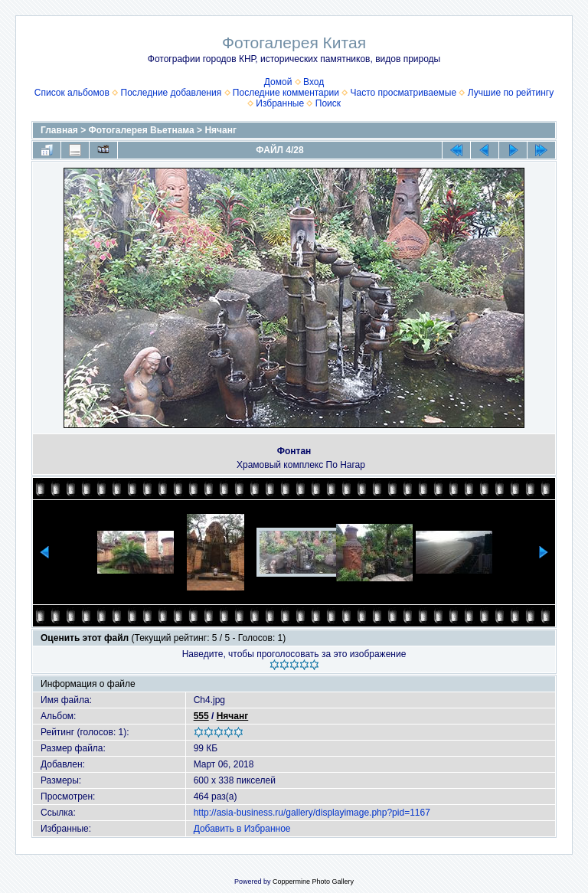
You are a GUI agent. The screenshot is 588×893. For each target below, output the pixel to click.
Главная (59, 130)
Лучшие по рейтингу (511, 93)
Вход (314, 82)
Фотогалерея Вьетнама (142, 130)
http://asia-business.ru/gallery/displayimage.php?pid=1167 (312, 813)
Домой (278, 82)
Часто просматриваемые (404, 93)
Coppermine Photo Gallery (313, 882)
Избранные (280, 103)
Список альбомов (72, 93)
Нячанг (220, 130)
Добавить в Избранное (242, 829)
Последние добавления (171, 93)
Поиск (328, 103)
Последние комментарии (286, 93)
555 (201, 716)
